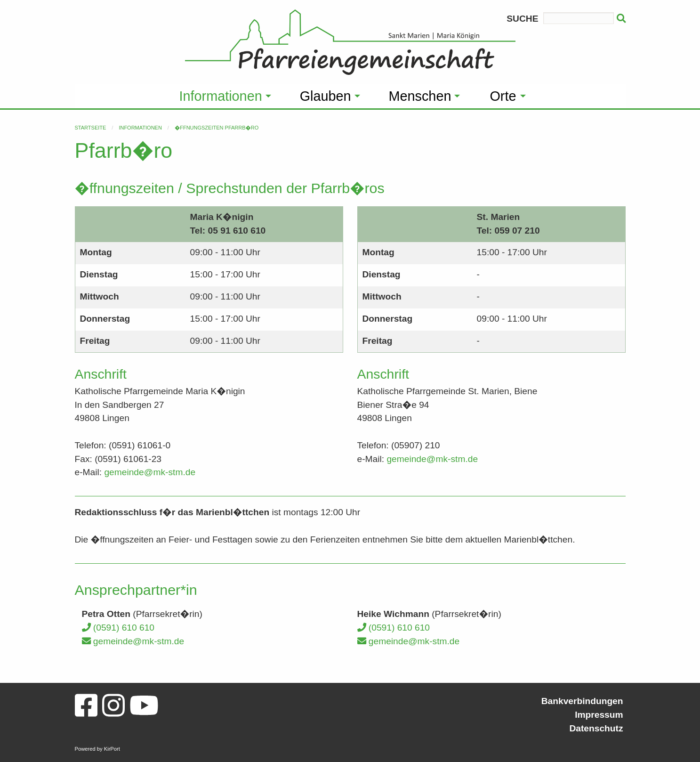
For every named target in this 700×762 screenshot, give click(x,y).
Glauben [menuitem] (326, 96)
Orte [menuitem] (503, 96)
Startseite (91, 128)
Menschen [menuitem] (420, 96)
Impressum (599, 715)
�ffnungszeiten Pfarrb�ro (217, 128)
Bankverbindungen (582, 701)
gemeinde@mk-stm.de (150, 472)
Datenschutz (596, 728)
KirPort (112, 749)
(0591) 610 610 (118, 628)
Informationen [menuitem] (221, 96)
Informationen (140, 128)
